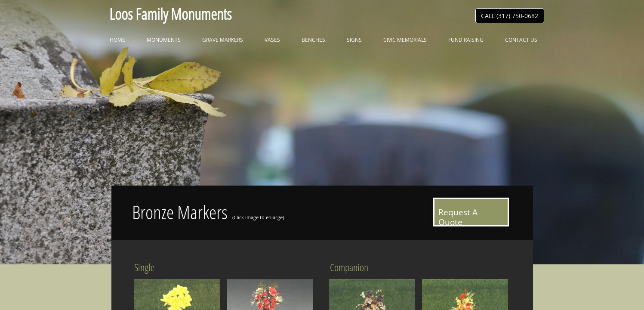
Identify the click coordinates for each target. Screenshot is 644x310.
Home (117, 40)
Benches (313, 40)
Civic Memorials (405, 40)
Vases (272, 40)
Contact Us (521, 40)
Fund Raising (466, 40)
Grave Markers (223, 40)
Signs (354, 40)
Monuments (164, 40)
